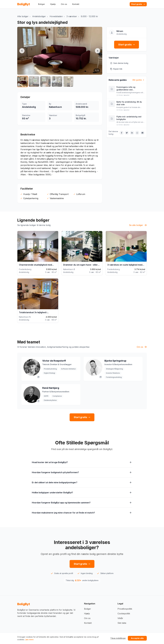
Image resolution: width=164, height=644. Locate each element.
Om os (64, 4)
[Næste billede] (98, 51)
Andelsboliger (39, 16)
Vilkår (120, 618)
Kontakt (76, 4)
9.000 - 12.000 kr (89, 16)
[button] (60, 51)
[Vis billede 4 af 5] (57, 81)
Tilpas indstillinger (118, 638)
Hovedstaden (56, 16)
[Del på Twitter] (127, 133)
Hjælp (53, 4)
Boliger (42, 4)
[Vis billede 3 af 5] (45, 81)
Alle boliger (23, 16)
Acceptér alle (137, 638)
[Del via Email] (142, 133)
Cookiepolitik (124, 614)
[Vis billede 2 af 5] (34, 81)
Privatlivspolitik (125, 609)
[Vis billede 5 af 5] (68, 81)
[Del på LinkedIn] (132, 133)
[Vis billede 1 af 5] (22, 81)
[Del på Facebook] (122, 133)
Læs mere (29, 639)
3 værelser (72, 16)
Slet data (122, 623)
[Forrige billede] (22, 51)
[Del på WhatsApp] (137, 133)
